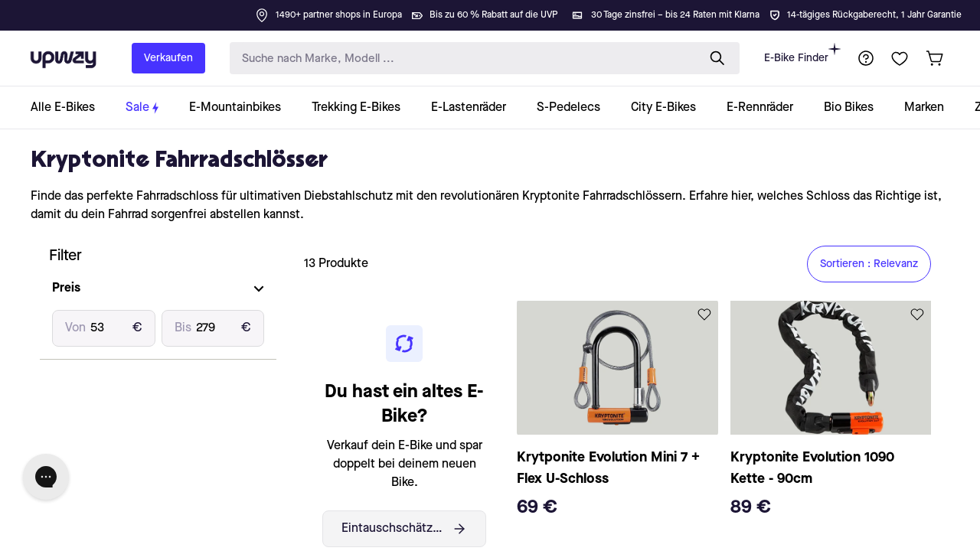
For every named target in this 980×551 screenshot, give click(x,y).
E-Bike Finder (802, 53)
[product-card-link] (617, 414)
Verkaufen (168, 58)
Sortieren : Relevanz (869, 264)
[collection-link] (70, 108)
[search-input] (460, 59)
